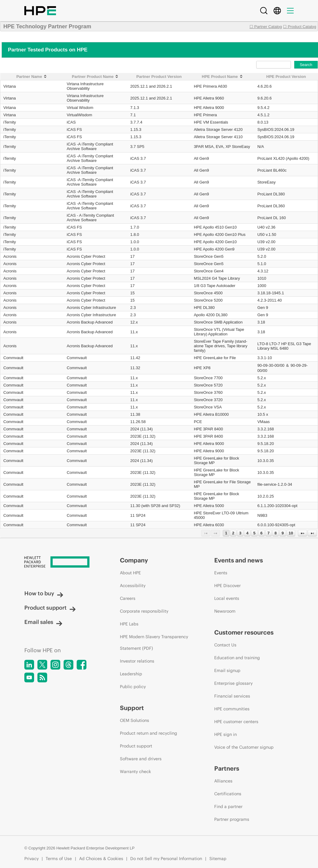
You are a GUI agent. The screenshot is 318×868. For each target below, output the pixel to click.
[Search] (264, 11)
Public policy (133, 687)
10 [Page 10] (291, 533)
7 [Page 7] (269, 533)
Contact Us (225, 645)
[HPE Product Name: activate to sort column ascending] (223, 77)
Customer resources (244, 632)
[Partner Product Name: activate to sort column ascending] (95, 77)
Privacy (31, 859)
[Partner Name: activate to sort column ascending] (32, 77)
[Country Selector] (277, 11)
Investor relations (137, 661)
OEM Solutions (135, 720)
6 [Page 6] (262, 533)
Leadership (131, 674)
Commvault (13, 358)
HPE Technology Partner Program (47, 26)
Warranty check (135, 772)
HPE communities (232, 709)
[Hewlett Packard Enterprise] (61, 562)
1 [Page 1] (226, 533)
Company (134, 560)
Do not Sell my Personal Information (166, 859)
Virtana (10, 86)
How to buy (44, 593)
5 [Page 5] (254, 533)
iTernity (10, 122)
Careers (128, 598)
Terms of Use (59, 859)
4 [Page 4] (247, 533)
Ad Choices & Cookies (101, 859)
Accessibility (133, 586)
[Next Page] (302, 533)
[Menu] (290, 11)
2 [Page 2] (233, 533)
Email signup (227, 670)
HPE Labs (129, 624)
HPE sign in (225, 734)
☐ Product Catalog (300, 27)
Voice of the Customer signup (244, 747)
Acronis (10, 256)
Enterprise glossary (233, 683)
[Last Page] (312, 533)
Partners (227, 768)
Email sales (43, 622)
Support (132, 708)
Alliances (223, 781)
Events (221, 573)
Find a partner (228, 807)
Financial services (232, 696)
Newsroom (225, 611)
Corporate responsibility (144, 611)
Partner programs (232, 819)
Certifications (228, 794)
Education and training (237, 658)
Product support (50, 608)
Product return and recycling (149, 733)
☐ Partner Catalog (266, 27)
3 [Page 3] (240, 533)
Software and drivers (141, 759)
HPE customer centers (236, 722)
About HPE (130, 573)
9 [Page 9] (283, 533)
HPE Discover (227, 586)
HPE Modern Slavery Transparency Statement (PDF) (154, 642)
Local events (227, 598)
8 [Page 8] (276, 533)
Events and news (239, 560)
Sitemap (218, 859)
